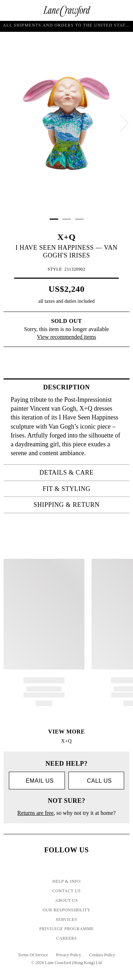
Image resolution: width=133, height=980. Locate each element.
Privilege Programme (67, 929)
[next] (124, 123)
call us (96, 781)
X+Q (66, 237)
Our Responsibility (66, 910)
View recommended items (66, 337)
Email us (37, 781)
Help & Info (67, 881)
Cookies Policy (102, 955)
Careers (66, 938)
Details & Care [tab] (82, 472)
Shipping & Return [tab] (79, 505)
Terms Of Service (33, 955)
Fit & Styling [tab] (84, 489)
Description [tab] (84, 387)
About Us (66, 900)
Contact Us (67, 891)
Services (66, 920)
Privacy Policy (68, 955)
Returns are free (35, 813)
